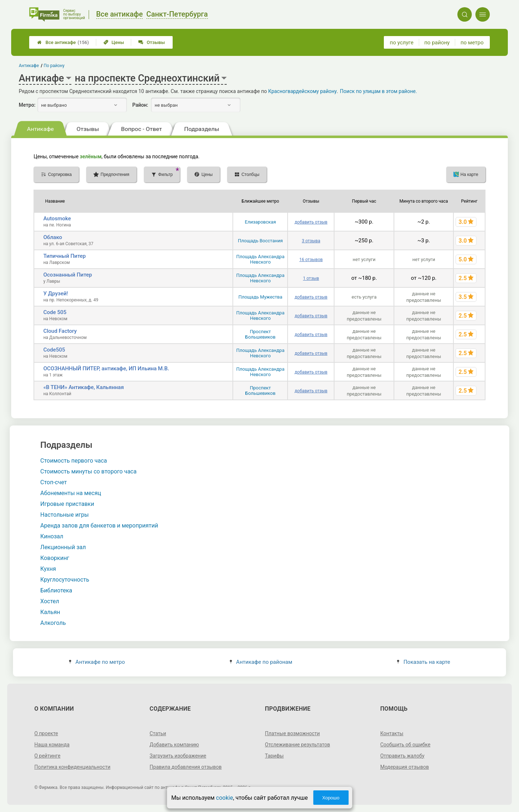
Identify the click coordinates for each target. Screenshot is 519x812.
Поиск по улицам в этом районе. (378, 91)
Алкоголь (53, 623)
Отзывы (152, 42)
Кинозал (52, 536)
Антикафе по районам (261, 662)
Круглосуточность (65, 580)
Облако (53, 237)
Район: (140, 105)
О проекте (46, 733)
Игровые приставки (67, 504)
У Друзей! (56, 294)
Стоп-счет (54, 482)
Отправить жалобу (402, 756)
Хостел (50, 601)
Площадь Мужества (260, 297)
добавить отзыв (311, 222)
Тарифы (274, 756)
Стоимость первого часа (74, 461)
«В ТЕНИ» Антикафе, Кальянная (83, 387)
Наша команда (52, 745)
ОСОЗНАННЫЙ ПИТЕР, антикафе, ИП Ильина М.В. (106, 369)
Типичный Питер (65, 256)
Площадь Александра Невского (261, 259)
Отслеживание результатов (298, 745)
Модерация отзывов (405, 767)
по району (437, 43)
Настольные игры (65, 515)
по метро (472, 43)
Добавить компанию (174, 745)
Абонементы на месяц (71, 493)
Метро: (27, 105)
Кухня (48, 569)
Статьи (158, 733)
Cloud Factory (60, 331)
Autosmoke (57, 219)
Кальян (50, 612)
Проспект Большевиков (260, 334)
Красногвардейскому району (302, 91)
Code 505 (55, 312)
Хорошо (331, 798)
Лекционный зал (63, 547)
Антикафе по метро (97, 662)
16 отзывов (311, 260)
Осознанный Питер (68, 275)
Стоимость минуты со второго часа (88, 471)
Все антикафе (63, 42)
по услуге (402, 43)
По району (54, 66)
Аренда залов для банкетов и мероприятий (99, 526)
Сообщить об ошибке (405, 745)
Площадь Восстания (260, 241)
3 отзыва (311, 241)
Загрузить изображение (178, 756)
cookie (224, 798)
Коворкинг (55, 558)
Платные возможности (292, 733)
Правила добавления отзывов (186, 767)
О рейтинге (47, 756)
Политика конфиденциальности (72, 767)
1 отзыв (311, 278)
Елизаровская (260, 222)
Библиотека (56, 590)
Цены (114, 42)
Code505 (54, 350)
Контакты (392, 733)
